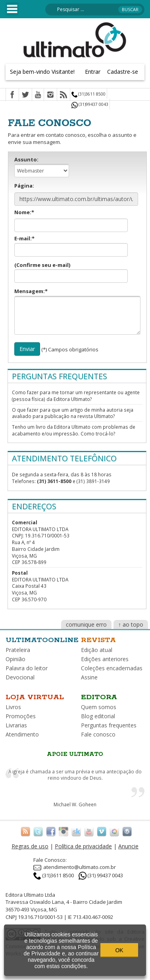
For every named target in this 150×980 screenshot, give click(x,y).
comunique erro (86, 624)
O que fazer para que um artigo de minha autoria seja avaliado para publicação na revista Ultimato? (73, 413)
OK (119, 950)
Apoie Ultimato (75, 754)
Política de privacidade (83, 846)
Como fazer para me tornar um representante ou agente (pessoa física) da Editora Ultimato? (76, 396)
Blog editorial (98, 716)
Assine (89, 677)
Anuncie (128, 846)
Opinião (15, 659)
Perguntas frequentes (109, 725)
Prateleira (18, 650)
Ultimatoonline (42, 640)
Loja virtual (35, 697)
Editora (99, 697)
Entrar (93, 72)
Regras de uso (30, 846)
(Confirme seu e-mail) (71, 272)
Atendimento (22, 734)
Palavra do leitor (27, 668)
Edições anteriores (105, 659)
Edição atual (97, 650)
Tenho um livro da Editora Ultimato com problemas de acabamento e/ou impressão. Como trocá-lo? (74, 430)
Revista (98, 640)
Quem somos (99, 707)
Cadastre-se (123, 72)
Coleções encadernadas (112, 668)
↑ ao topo (131, 624)
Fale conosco (98, 734)
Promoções (21, 716)
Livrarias (16, 725)
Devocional (20, 677)
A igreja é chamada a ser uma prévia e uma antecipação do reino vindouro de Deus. (75, 775)
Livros (13, 707)
